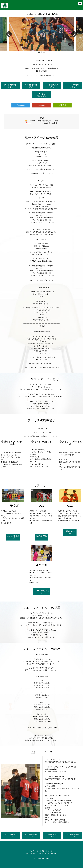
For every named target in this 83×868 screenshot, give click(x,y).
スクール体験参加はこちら (41, 592)
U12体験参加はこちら (52, 86)
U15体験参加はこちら (31, 86)
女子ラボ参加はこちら (10, 86)
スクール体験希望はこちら (73, 835)
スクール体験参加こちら (73, 86)
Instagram (41, 105)
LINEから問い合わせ (41, 95)
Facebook (21, 105)
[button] (39, 52)
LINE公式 (62, 105)
